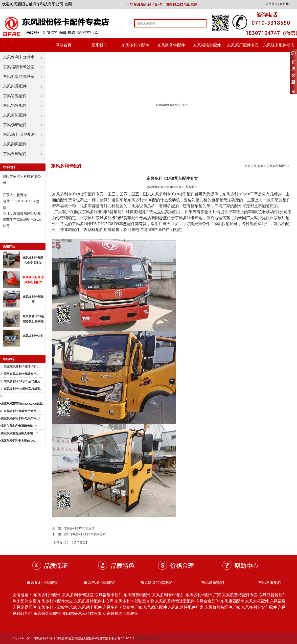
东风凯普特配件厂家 (186, 607)
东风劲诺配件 (15, 125)
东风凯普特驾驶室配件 (175, 601)
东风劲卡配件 (90, 607)
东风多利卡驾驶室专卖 (134, 601)
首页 (260, 166)
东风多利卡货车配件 (259, 607)
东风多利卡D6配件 (168, 595)
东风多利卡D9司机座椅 (79, 528)
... (21, 367)
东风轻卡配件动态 (279, 45)
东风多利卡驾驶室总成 (57, 607)
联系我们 (286, 4)
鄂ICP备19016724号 (148, 638)
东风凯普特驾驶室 (19, 77)
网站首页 (64, 45)
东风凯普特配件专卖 (240, 595)
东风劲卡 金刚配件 (19, 134)
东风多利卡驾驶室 (19, 57)
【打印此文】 (61, 543)
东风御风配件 (15, 144)
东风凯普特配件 (171, 45)
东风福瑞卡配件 (207, 45)
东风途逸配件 (15, 96)
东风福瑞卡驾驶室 (19, 67)
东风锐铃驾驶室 (47, 613)
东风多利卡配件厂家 (203, 595)
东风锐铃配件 (15, 105)
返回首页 (272, 4)
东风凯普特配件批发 (276, 595)
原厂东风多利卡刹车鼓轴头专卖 (85, 534)
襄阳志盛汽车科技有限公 (84, 613)
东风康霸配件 (15, 86)
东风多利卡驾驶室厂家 (122, 607)
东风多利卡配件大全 (55, 601)
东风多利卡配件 (135, 45)
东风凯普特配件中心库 (94, 601)
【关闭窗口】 (80, 543)
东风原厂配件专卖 (243, 45)
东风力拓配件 (15, 115)
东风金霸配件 (15, 154)
